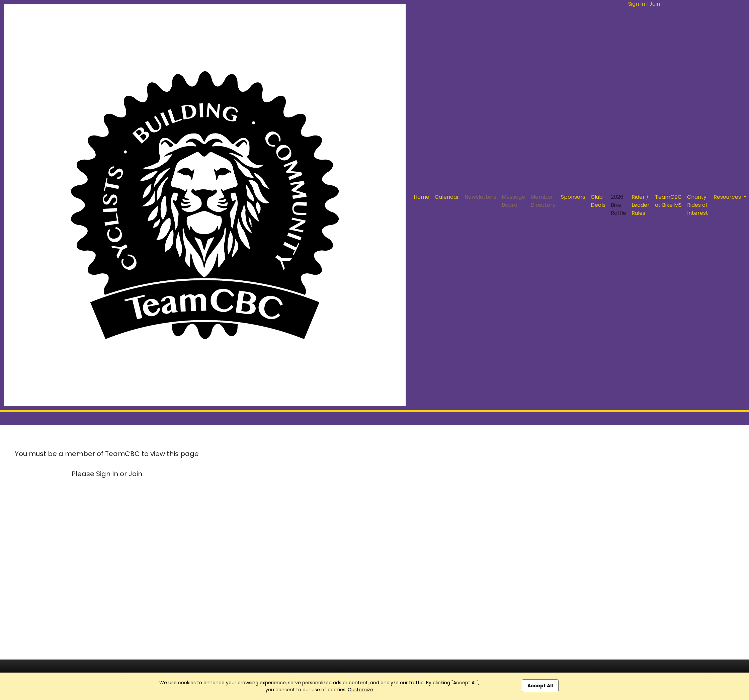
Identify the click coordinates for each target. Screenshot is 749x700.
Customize (360, 690)
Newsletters (480, 197)
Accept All (540, 686)
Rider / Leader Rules (641, 205)
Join (655, 4)
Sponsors (573, 197)
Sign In (637, 4)
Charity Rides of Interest (698, 205)
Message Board (513, 201)
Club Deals (598, 201)
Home (422, 197)
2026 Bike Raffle (618, 205)
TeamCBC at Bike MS (668, 201)
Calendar (447, 197)
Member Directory (543, 201)
